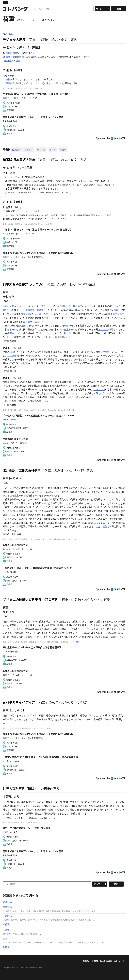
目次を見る (17, 348)
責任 (8, 83)
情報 (37, 88)
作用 (66, 330)
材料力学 (66, 306)
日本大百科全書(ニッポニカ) (23, 284)
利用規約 (86, 961)
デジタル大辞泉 (14, 40)
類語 (6, 61)
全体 (24, 57)
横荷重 (11, 333)
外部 (12, 306)
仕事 (74, 83)
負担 (15, 83)
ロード (86, 57)
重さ (11, 61)
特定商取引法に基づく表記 (102, 961)
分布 (116, 310)
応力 (30, 492)
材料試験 (12, 356)
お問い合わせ (119, 961)
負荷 (105, 527)
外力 (44, 181)
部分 (35, 57)
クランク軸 (99, 390)
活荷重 (63, 150)
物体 (5, 306)
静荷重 (31, 310)
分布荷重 (25, 314)
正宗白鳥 (41, 150)
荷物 (8, 79)
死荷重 (106, 352)
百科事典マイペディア (19, 702)
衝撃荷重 (32, 322)
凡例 (41, 88)
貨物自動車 (11, 53)
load (11, 34)
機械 (8, 57)
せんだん (103, 330)
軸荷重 (53, 150)
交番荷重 (16, 150)
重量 (18, 61)
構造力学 (78, 306)
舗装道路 (29, 150)
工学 (92, 181)
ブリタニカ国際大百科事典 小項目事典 (30, 600)
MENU (5, 3)
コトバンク (15, 9)
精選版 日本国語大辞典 (19, 160)
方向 (23, 326)
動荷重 (40, 310)
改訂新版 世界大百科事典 (22, 470)
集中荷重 (117, 314)
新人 (58, 83)
